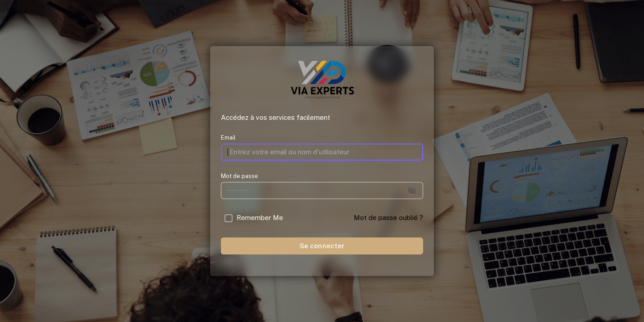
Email (228, 138)
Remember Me (260, 218)
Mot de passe (239, 176)
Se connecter (322, 246)
